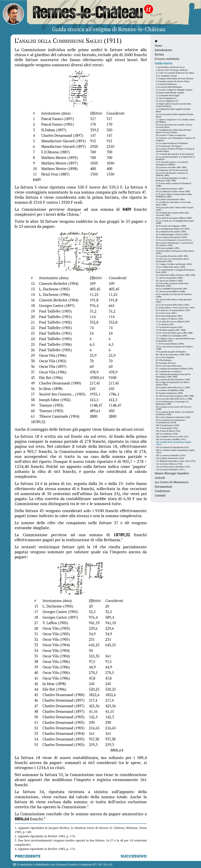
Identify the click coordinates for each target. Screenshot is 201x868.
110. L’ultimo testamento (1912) (170, 458)
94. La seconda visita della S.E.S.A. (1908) (174, 399)
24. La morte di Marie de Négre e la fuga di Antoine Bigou (175, 150)
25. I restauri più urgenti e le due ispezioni (175, 154)
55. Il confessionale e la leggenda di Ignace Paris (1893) (175, 271)
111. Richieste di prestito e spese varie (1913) (176, 461)
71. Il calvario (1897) (165, 324)
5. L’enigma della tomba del (175, 78)
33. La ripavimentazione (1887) (170, 189)
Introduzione (163, 50)
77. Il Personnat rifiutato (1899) (170, 344)
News (158, 46)
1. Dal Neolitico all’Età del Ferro (170, 67)
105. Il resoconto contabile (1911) (171, 439)
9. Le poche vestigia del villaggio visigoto (174, 90)
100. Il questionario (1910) (167, 425)
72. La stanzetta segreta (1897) (169, 327)
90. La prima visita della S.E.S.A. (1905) (173, 387)
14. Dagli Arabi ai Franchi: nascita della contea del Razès (173, 105)
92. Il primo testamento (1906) (169, 393)
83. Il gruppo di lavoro (166, 363)
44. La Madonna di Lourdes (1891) (171, 232)
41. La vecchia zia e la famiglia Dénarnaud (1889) (175, 222)
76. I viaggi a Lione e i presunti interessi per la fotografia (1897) (175, 340)
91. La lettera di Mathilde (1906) (170, 390)
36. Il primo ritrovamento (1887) (170, 199)
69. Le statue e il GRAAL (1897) (169, 319)
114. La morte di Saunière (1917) (170, 469)
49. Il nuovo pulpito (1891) (168, 248)
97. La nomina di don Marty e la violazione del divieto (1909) (175, 413)
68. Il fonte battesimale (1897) (169, 316)
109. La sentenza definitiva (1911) (171, 455)
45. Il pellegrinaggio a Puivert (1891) (172, 234)
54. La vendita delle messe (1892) (170, 267)
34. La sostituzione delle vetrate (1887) (173, 191)
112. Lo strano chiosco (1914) (169, 464)
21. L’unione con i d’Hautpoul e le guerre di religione (175, 139)
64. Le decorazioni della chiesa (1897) (173, 305)
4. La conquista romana (166, 76)
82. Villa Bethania (164, 360)
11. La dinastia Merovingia (168, 95)
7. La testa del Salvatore (166, 84)
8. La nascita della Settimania (169, 87)
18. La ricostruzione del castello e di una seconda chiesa (174, 126)
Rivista (159, 54)
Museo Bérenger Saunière (172, 473)
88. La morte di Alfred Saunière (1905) (173, 379)
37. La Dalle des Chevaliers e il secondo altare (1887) (173, 203)
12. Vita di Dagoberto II (166, 98)
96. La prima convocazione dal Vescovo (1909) (174, 408)
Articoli (160, 478)
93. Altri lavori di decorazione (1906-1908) (175, 396)
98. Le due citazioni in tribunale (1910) (173, 417)
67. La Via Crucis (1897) (166, 313)
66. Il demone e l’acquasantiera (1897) (173, 310)
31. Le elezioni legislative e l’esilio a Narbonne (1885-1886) (172, 179)
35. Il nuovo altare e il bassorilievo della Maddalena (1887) (174, 195)
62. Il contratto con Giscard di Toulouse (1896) (174, 295)
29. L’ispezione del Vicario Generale (172, 170)
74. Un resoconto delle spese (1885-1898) (174, 333)
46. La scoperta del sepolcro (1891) (171, 237)
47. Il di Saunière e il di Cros (174, 240)
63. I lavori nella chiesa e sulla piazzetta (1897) (174, 301)
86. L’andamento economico (169, 371)
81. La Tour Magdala (165, 357)
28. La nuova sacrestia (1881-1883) (171, 167)
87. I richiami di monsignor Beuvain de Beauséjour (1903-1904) (173, 375)
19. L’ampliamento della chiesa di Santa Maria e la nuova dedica (173, 131)
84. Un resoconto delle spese (169, 366)
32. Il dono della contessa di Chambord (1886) (173, 185)
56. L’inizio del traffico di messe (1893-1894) (175, 275)
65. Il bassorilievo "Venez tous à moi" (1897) (175, 308)
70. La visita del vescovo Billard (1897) (173, 322)
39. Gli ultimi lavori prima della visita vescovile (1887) (172, 214)
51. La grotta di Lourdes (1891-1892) (172, 256)
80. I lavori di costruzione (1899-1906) (173, 354)
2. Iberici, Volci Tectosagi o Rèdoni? (172, 70)
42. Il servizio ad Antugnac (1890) (171, 226)
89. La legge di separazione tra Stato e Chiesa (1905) (173, 383)
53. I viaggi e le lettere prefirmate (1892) (174, 264)
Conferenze (162, 491)
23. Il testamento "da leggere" (169, 146)
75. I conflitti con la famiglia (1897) (171, 336)
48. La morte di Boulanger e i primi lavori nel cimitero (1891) (174, 244)
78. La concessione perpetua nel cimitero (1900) (174, 348)
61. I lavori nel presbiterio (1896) (170, 291)
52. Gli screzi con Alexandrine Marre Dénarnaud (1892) (172, 260)
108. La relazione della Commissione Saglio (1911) (175, 451)
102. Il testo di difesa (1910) (168, 431)
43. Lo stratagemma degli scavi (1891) (173, 229)
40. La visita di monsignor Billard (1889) (174, 218)
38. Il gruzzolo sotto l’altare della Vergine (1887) (175, 209)
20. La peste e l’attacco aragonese (171, 135)
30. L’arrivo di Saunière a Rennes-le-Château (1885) (172, 174)
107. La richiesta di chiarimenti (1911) (172, 447)
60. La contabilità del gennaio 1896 (171, 289)
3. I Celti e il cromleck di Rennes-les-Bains (175, 73)
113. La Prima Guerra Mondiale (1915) (173, 467)
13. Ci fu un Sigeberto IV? (167, 101)
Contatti (160, 495)
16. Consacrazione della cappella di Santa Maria (174, 115)
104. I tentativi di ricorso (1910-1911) (172, 436)
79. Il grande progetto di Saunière (171, 352)
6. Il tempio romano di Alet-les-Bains (173, 81)
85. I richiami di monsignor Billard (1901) (174, 369)
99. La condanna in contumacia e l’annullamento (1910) (171, 421)
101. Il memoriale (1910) (167, 428)
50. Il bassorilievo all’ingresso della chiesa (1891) (175, 252)
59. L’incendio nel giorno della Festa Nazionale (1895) (172, 285)
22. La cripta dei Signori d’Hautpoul (172, 143)
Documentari (163, 487)
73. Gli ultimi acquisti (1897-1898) (171, 330)
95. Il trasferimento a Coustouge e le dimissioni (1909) (172, 403)
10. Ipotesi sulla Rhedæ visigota (170, 93)
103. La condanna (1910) (167, 434)
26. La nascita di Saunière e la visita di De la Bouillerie (175, 158)
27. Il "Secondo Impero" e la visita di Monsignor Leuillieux (172, 163)
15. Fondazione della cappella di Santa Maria (173, 110)
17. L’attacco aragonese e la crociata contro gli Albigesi (175, 121)
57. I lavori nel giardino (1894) (169, 278)
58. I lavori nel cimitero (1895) (169, 281)
